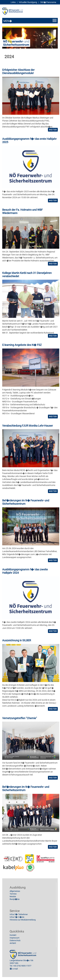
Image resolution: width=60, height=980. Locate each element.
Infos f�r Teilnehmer (19, 914)
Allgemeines (15, 891)
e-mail (15, 969)
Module (13, 896)
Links (13, 2)
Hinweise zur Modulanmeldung (23, 920)
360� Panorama (48, 2)
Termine (13, 894)
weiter (53, 130)
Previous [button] (8, 36)
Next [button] (52, 36)
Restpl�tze (15, 899)
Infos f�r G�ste (17, 917)
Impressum (15, 938)
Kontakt (13, 935)
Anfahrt (13, 943)
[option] (30, 38)
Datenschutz (15, 940)
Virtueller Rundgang (28, 2)
